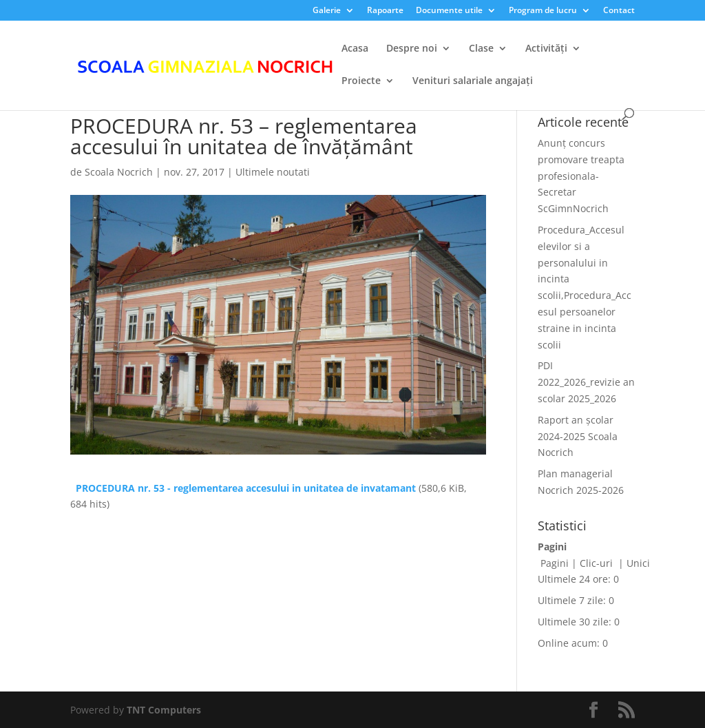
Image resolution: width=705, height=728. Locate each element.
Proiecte (361, 81)
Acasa (355, 49)
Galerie (327, 11)
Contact (619, 11)
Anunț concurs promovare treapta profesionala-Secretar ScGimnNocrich (581, 176)
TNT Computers (164, 710)
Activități (546, 49)
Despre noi (412, 49)
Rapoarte (385, 11)
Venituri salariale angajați (473, 81)
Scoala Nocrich (119, 172)
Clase (481, 49)
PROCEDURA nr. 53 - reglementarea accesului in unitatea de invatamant (246, 488)
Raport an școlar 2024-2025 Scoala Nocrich (578, 436)
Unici (638, 563)
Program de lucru (543, 11)
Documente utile (449, 11)
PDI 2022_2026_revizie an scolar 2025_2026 (586, 382)
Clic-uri (598, 563)
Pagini (555, 563)
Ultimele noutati (273, 172)
